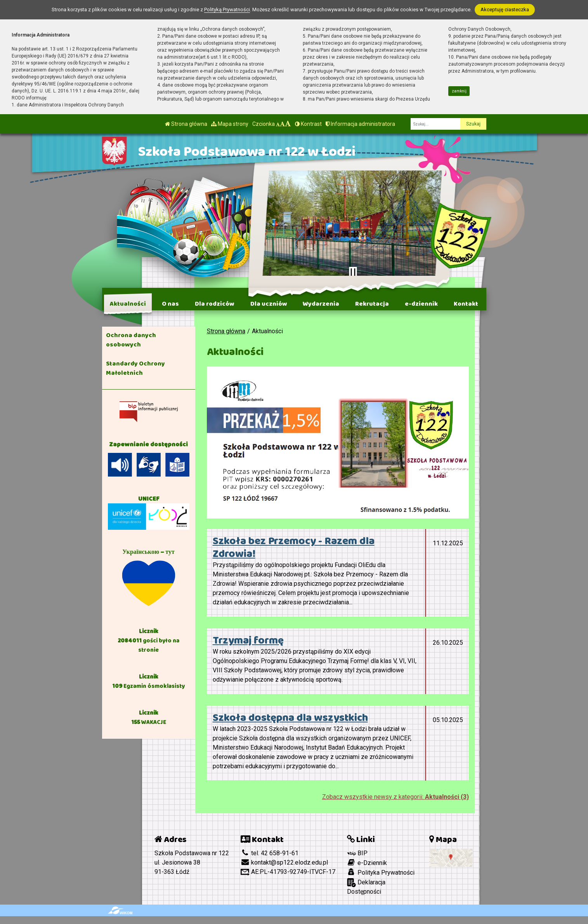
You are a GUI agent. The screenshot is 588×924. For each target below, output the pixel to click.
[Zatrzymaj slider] (353, 272)
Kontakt (466, 304)
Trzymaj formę (248, 640)
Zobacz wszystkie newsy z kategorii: (395, 797)
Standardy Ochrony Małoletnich (135, 368)
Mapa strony (230, 124)
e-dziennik (421, 304)
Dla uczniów (269, 304)
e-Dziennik (367, 863)
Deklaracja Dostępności (366, 887)
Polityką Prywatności (227, 10)
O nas (170, 304)
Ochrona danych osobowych (131, 340)
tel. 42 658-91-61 (270, 853)
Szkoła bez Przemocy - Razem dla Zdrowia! (294, 547)
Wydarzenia (321, 304)
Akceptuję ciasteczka (505, 10)
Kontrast (308, 124)
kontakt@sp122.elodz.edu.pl (284, 862)
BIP (357, 853)
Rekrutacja (372, 304)
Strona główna (186, 124)
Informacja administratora (360, 124)
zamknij (459, 91)
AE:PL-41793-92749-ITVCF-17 (288, 872)
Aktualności (128, 304)
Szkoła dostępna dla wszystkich (290, 718)
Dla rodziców (215, 304)
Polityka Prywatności (381, 872)
